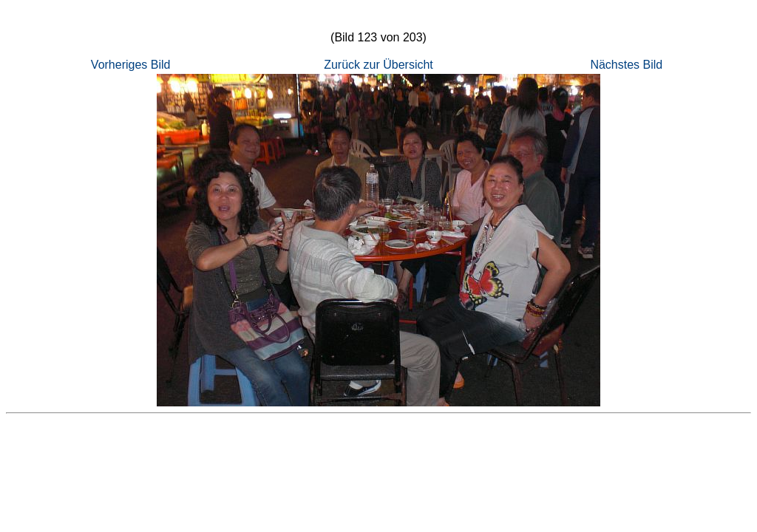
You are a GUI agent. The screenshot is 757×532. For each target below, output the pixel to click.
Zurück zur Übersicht (378, 65)
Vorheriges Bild (131, 65)
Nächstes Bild (626, 65)
